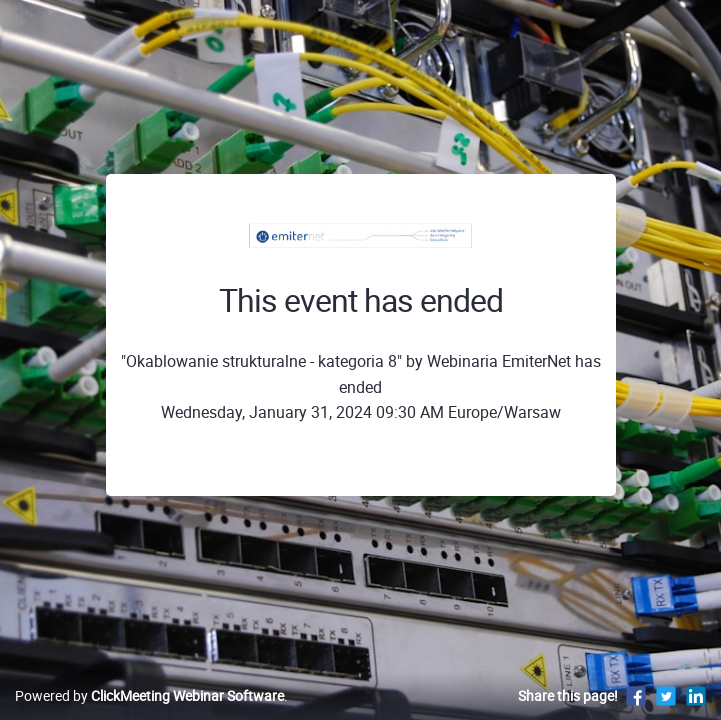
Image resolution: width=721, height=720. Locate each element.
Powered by (149, 695)
